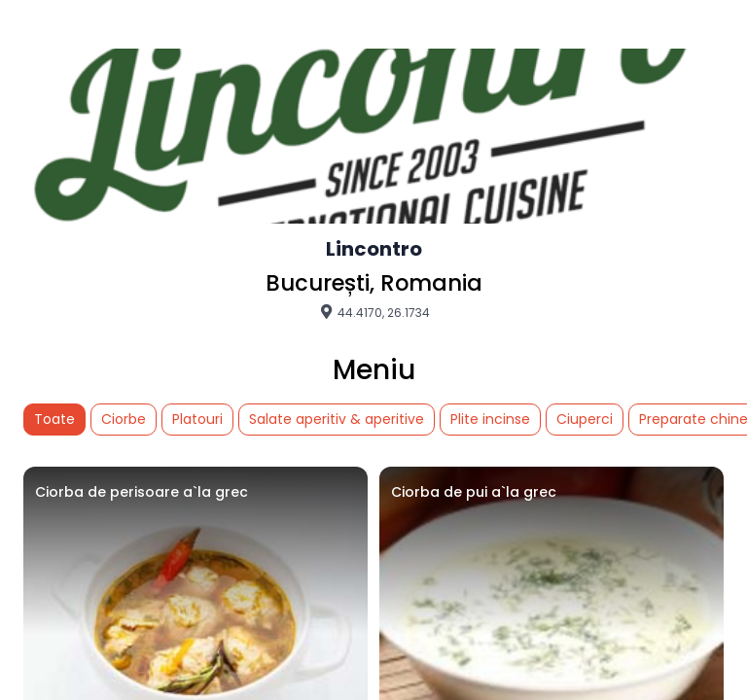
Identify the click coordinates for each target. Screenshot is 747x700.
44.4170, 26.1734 (374, 312)
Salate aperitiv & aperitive (337, 419)
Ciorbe (124, 419)
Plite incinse (490, 419)
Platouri (197, 419)
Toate (54, 419)
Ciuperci (585, 419)
